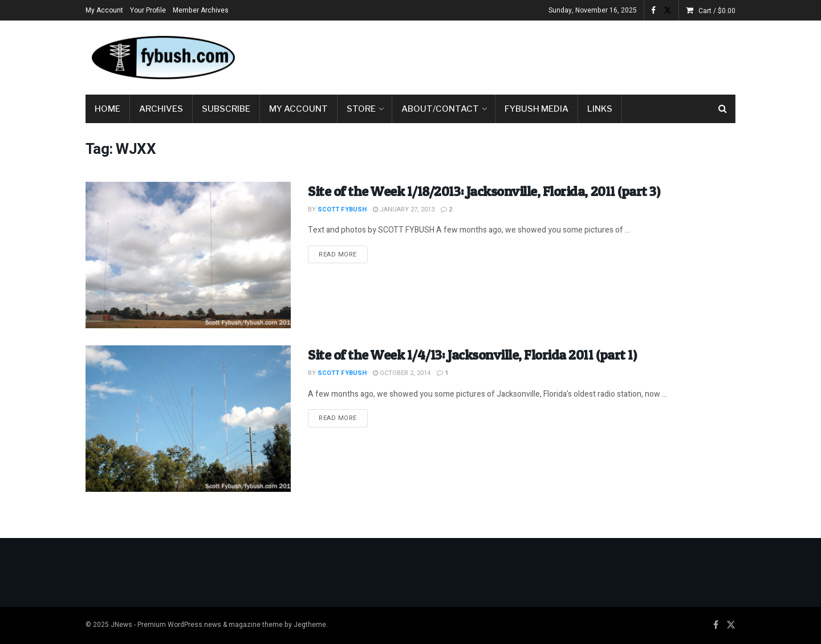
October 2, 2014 (402, 373)
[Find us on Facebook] (716, 625)
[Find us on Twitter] (731, 625)
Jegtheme (310, 625)
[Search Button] (723, 109)
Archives (161, 109)
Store (361, 109)
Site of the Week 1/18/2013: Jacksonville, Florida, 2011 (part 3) (484, 191)
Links (600, 109)
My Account (104, 10)
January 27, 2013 (404, 209)
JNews (121, 625)
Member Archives (201, 10)
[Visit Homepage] (162, 58)
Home (107, 109)
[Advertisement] (528, 55)
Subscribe (226, 109)
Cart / (717, 11)
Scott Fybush (342, 209)
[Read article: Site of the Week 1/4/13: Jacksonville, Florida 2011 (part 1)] (188, 419)
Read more (343, 254)
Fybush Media (537, 109)
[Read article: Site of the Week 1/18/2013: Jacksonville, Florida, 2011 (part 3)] (188, 255)
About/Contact (440, 109)
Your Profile (148, 10)
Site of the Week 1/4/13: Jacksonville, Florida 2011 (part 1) (472, 355)
